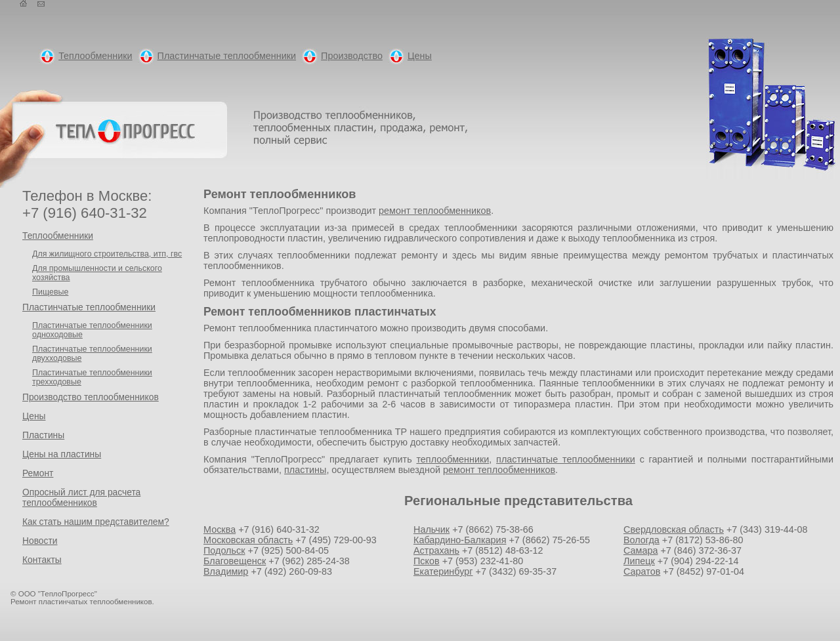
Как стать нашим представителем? (96, 522)
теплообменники (452, 459)
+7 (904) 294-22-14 (698, 561)
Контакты (42, 560)
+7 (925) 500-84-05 (289, 550)
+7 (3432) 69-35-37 (516, 571)
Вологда (641, 540)
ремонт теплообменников (435, 211)
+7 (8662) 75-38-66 (493, 529)
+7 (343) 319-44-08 (767, 529)
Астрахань (436, 550)
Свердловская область (674, 529)
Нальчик (431, 529)
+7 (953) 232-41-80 (483, 561)
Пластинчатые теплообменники (227, 56)
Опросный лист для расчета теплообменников (81, 497)
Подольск (224, 550)
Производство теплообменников (91, 397)
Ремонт (38, 473)
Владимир (226, 571)
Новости (40, 541)
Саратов (642, 571)
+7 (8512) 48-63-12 (503, 550)
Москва (220, 529)
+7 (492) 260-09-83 (291, 571)
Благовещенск (235, 561)
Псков (427, 561)
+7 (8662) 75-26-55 (549, 540)
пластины (305, 470)
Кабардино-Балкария (460, 540)
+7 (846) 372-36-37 (701, 550)
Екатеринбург (443, 571)
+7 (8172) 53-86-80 (703, 540)
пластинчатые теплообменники (566, 459)
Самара (640, 550)
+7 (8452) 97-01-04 (703, 571)
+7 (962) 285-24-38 (309, 561)
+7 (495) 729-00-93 (336, 540)
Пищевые (50, 292)
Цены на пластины (62, 454)
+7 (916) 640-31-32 (279, 529)
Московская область (248, 540)
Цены (420, 56)
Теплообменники (95, 56)
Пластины (43, 435)
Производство (352, 56)
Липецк (639, 561)
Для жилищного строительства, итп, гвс (107, 254)
